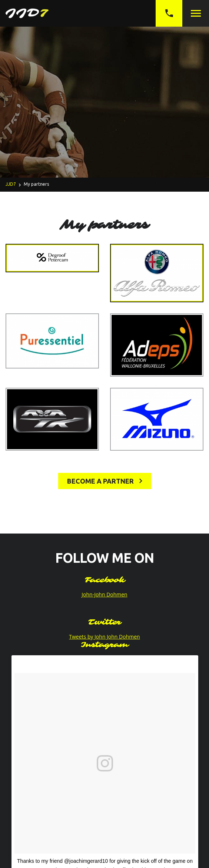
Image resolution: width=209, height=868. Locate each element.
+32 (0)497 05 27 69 (169, 13)
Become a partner (105, 481)
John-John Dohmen (104, 594)
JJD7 (11, 184)
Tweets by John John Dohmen (104, 637)
